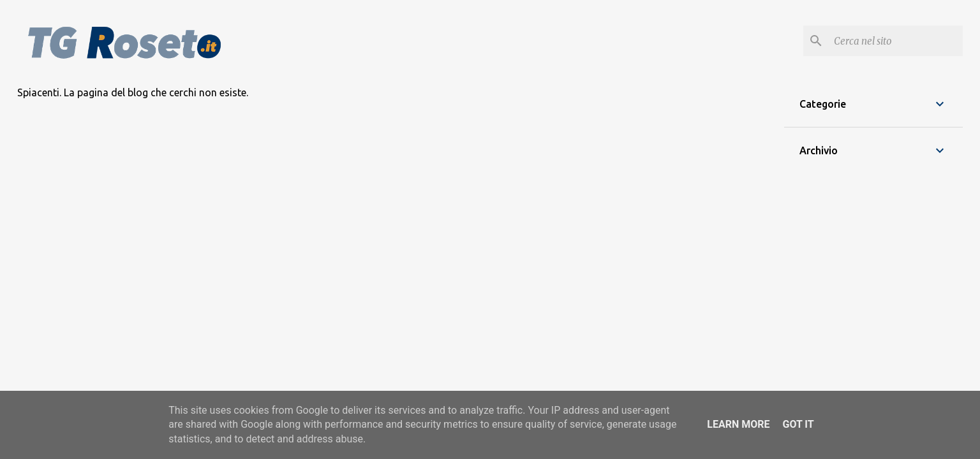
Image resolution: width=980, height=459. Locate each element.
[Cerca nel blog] (896, 41)
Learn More (738, 424)
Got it (798, 424)
